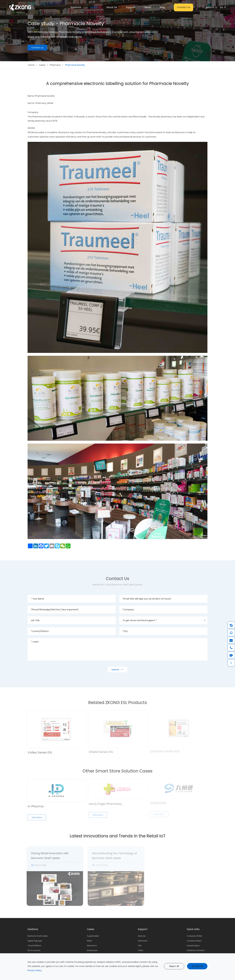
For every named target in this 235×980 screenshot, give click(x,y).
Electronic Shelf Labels (38, 936)
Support (131, 7)
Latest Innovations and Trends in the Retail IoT (117, 836)
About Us (112, 7)
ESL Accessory (34, 950)
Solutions (76, 7)
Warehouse (92, 950)
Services (142, 936)
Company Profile (194, 936)
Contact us (37, 48)
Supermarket (93, 936)
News (148, 7)
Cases (94, 7)
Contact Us (184, 7)
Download (143, 941)
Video (141, 950)
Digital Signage (35, 941)
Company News (194, 941)
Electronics (92, 946)
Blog (162, 7)
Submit (117, 669)
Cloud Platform (34, 946)
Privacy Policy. (35, 970)
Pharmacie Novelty (75, 65)
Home (31, 65)
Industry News (193, 946)
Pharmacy (55, 65)
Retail (89, 941)
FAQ (140, 946)
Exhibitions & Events (196, 950)
